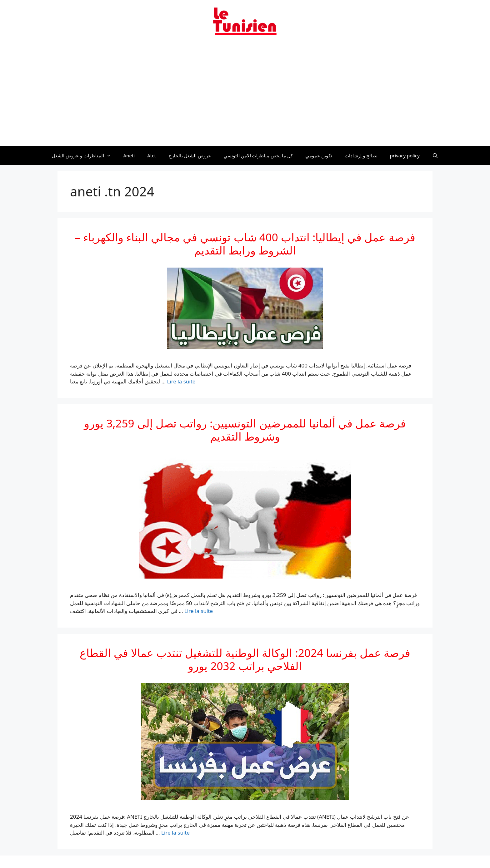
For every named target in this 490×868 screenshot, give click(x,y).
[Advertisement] (245, 95)
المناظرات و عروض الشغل (85, 155)
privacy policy (405, 155)
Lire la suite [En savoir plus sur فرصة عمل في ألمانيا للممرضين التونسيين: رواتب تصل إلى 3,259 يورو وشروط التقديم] (199, 611)
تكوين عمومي (319, 155)
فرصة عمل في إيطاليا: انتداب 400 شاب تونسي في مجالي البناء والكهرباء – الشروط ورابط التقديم (245, 244)
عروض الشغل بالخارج (190, 155)
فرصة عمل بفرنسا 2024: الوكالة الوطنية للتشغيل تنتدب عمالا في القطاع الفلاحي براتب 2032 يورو (245, 659)
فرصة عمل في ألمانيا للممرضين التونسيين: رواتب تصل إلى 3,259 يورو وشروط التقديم (245, 430)
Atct (152, 155)
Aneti (129, 155)
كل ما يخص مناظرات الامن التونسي (258, 155)
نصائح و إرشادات (361, 155)
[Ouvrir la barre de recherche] (435, 155)
